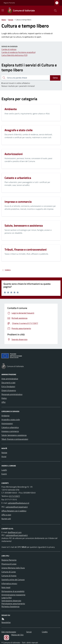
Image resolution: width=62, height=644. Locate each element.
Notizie (4, 453)
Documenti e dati (8, 383)
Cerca (55, 78)
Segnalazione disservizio (11, 601)
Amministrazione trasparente (13, 595)
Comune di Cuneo (9, 572)
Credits (45, 632)
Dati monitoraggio (9, 632)
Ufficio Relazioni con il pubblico (14, 511)
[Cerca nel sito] (54, 11)
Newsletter (6, 622)
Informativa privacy (9, 583)
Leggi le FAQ (7, 598)
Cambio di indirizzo (9, 49)
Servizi (11, 20)
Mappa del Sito (17, 635)
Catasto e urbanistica (10, 427)
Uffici (3, 402)
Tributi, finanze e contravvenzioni (15, 439)
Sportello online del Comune (13, 580)
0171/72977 (15, 496)
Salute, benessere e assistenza (14, 435)
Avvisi (4, 456)
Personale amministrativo (12, 394)
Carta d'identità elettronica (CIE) (14, 55)
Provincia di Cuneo (9, 564)
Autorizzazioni (7, 423)
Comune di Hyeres (9, 576)
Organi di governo (9, 390)
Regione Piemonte (9, 3)
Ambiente (5, 416)
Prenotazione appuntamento (13, 604)
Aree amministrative (10, 379)
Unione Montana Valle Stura (13, 568)
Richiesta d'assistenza (10, 606)
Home (4, 20)
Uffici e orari (6, 515)
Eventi (4, 474)
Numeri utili (6, 519)
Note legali (6, 587)
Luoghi (4, 470)
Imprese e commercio (10, 431)
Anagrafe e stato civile (11, 420)
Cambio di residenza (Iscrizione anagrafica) (18, 52)
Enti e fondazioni (8, 386)
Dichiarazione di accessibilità (13, 591)
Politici (4, 398)
